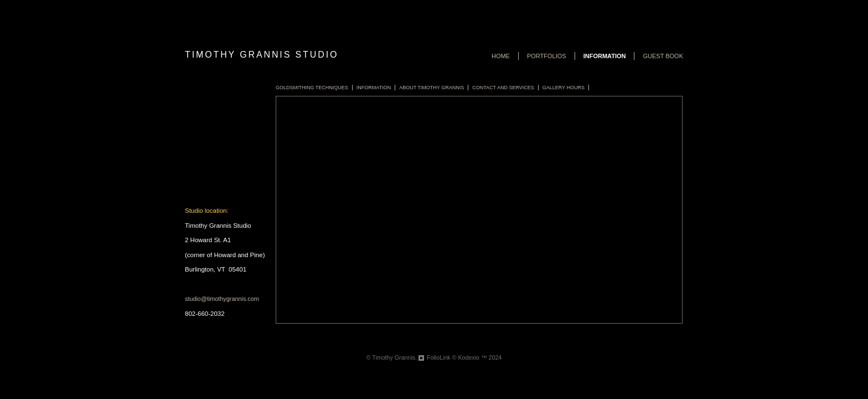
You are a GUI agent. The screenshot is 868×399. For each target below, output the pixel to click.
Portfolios (547, 56)
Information (605, 56)
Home (501, 56)
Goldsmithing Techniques (312, 88)
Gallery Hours (564, 88)
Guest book (663, 56)
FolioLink (439, 357)
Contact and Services (503, 88)
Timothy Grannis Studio (262, 55)
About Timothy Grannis (432, 88)
